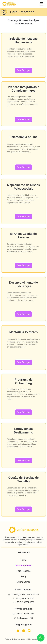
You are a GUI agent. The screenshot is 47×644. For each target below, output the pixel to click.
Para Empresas (23, 565)
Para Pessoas (23, 571)
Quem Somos (23, 582)
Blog (23, 576)
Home (23, 560)
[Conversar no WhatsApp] (41, 638)
